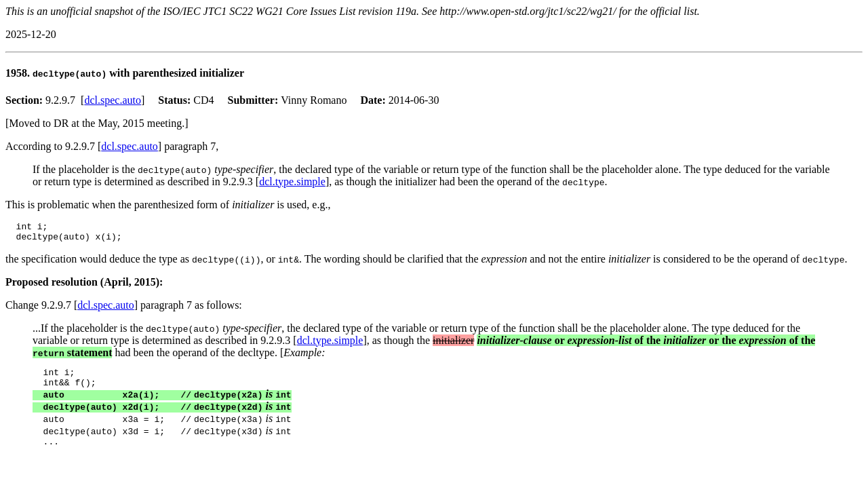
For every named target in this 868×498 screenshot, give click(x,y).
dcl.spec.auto (113, 100)
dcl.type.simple (292, 181)
